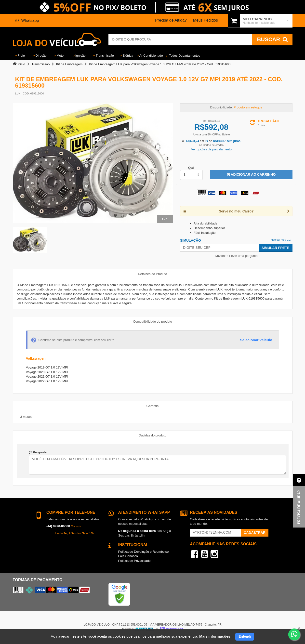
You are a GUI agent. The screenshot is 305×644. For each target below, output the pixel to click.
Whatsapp (27, 20)
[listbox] (191, 175)
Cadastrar (255, 533)
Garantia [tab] (153, 406)
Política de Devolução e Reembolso (144, 552)
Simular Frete (276, 248)
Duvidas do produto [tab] (152, 435)
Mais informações (215, 636)
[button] (299, 501)
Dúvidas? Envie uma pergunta (236, 256)
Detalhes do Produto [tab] (152, 274)
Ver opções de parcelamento (211, 149)
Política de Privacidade (134, 561)
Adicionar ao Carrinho (251, 174)
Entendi (245, 636)
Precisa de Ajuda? (171, 20)
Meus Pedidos (206, 20)
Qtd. (191, 168)
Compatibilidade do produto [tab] (152, 322)
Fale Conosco (128, 556)
